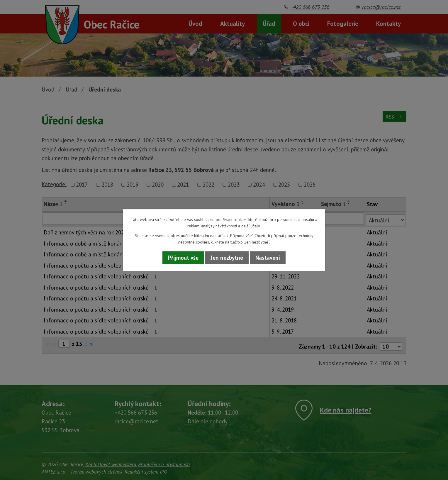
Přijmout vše (183, 258)
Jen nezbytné (227, 258)
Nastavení (268, 258)
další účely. (251, 226)
